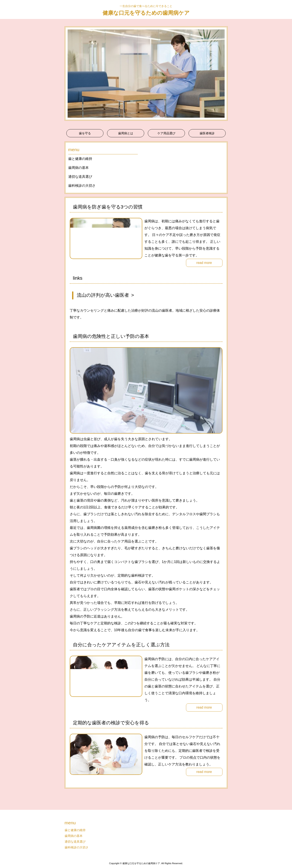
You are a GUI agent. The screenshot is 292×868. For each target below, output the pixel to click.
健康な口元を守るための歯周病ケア (146, 13)
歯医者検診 (207, 133)
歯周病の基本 (78, 168)
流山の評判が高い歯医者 (103, 295)
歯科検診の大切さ (82, 186)
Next (222, 74)
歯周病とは (126, 133)
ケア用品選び (166, 133)
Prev (70, 74)
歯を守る (85, 133)
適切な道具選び (80, 177)
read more (204, 263)
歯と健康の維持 (80, 159)
